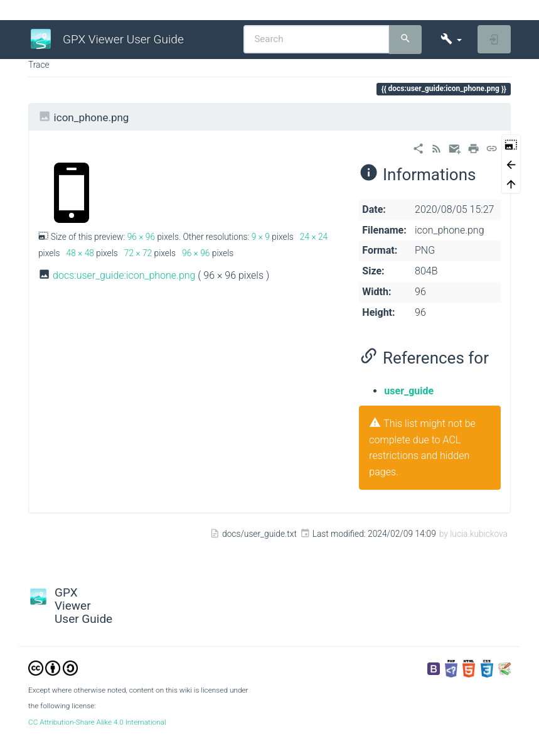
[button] (451, 39)
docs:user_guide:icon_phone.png (124, 275)
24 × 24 (314, 237)
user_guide (409, 391)
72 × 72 (138, 253)
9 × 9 (261, 237)
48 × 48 (80, 253)
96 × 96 (141, 237)
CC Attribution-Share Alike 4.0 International (97, 722)
